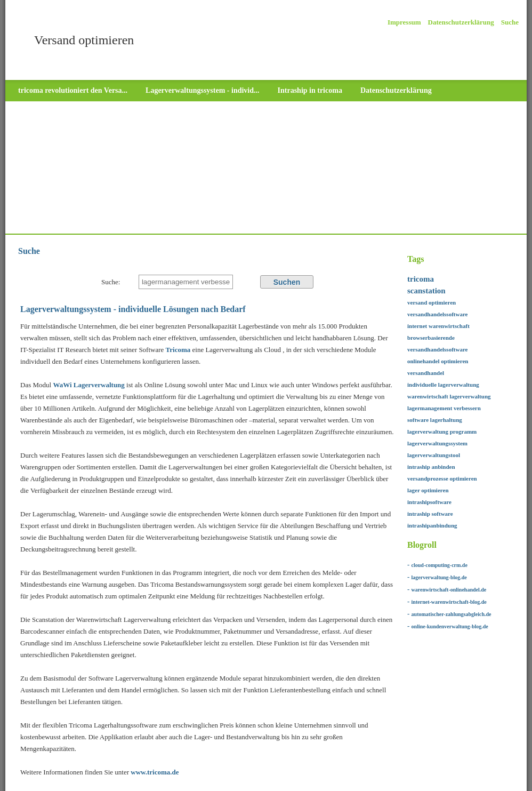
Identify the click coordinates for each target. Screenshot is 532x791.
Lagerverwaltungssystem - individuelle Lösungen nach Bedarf (133, 309)
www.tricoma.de (155, 772)
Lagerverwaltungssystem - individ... (203, 90)
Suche (510, 22)
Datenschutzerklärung (461, 22)
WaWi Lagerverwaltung (88, 385)
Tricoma (179, 350)
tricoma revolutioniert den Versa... (73, 90)
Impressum (404, 22)
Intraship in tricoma (310, 90)
